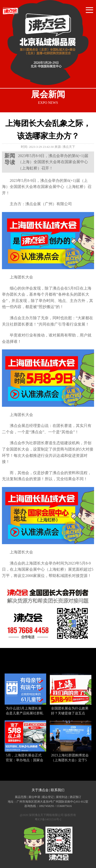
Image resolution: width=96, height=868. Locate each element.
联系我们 (58, 790)
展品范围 (21, 797)
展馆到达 (62, 797)
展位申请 (34, 797)
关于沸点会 (40, 790)
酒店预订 (75, 797)
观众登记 (48, 797)
